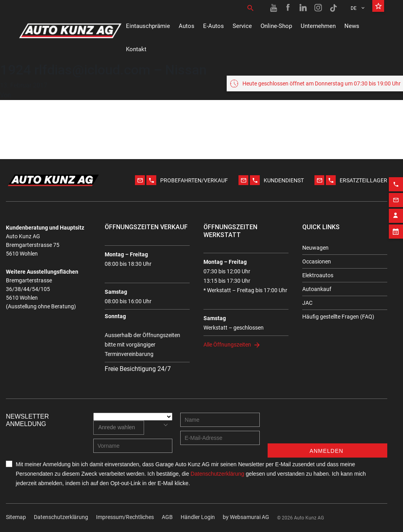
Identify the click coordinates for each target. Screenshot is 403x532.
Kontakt (136, 49)
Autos (187, 26)
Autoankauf (317, 289)
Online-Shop (276, 26)
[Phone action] (396, 181)
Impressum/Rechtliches (125, 517)
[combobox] (119, 428)
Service (242, 26)
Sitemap (16, 517)
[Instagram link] (318, 8)
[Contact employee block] (396, 212)
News (352, 26)
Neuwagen (315, 248)
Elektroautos (318, 275)
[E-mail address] (220, 438)
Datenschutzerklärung (61, 517)
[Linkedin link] (303, 8)
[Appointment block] (396, 228)
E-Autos (214, 26)
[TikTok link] (333, 8)
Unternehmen (318, 26)
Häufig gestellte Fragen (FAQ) (338, 317)
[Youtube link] (274, 8)
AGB (167, 517)
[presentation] (327, 428)
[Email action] (396, 196)
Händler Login (198, 517)
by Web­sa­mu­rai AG (246, 517)
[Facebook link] (288, 8)
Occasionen (317, 261)
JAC (307, 303)
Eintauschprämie (148, 26)
